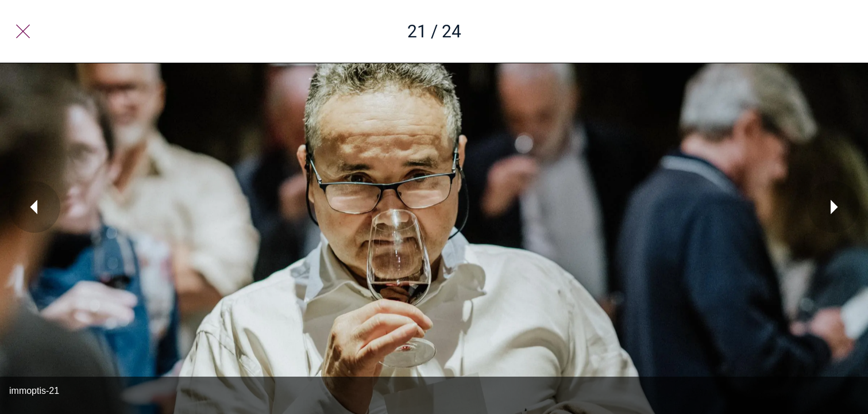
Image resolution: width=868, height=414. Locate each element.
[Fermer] (23, 32)
